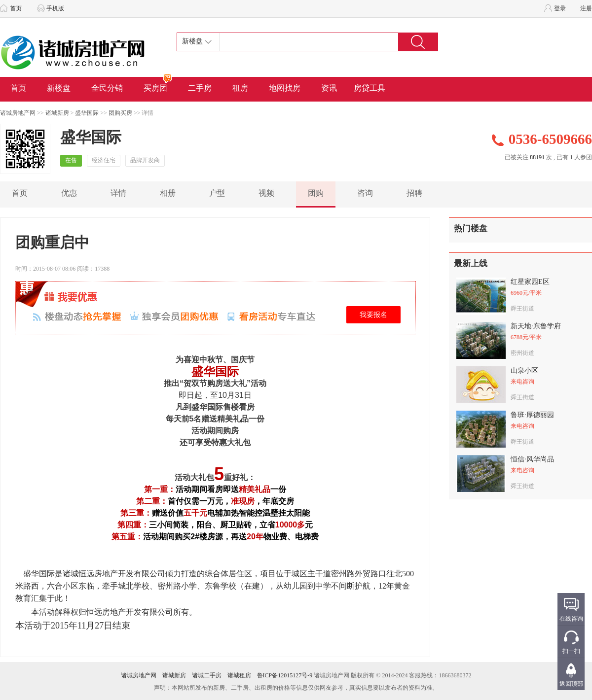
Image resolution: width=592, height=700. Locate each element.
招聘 (414, 193)
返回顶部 (571, 684)
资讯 (329, 88)
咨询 (365, 193)
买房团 (158, 85)
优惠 (69, 193)
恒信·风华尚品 (532, 459)
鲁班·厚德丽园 (532, 415)
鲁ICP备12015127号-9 (285, 675)
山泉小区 (524, 370)
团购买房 (120, 113)
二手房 (200, 88)
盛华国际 (87, 113)
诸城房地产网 (18, 113)
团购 (316, 193)
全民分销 (107, 88)
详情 (118, 193)
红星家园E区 (530, 282)
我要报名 (373, 315)
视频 (266, 193)
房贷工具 (370, 88)
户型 (217, 193)
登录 (560, 8)
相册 (168, 193)
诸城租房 (239, 675)
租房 (240, 88)
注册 (586, 8)
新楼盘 (59, 88)
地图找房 (285, 88)
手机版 (55, 8)
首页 (16, 8)
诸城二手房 (207, 675)
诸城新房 (57, 113)
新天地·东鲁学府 (536, 326)
